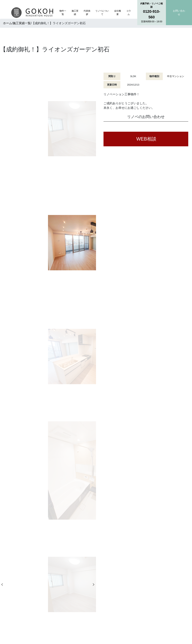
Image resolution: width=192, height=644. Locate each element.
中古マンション (176, 76)
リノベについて (102, 13)
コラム (129, 13)
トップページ (79, 581)
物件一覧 (63, 13)
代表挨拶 (87, 13)
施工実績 (75, 13)
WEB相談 (146, 139)
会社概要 (118, 13)
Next (94, 137)
